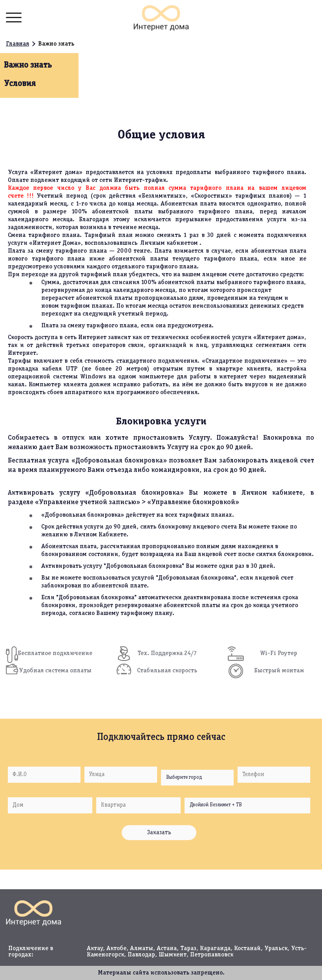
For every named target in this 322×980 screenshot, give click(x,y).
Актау (95, 949)
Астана (167, 949)
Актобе (116, 949)
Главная (17, 44)
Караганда (215, 949)
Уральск (276, 949)
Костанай (247, 949)
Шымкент (173, 955)
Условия (20, 84)
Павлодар (141, 955)
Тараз (188, 949)
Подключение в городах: (31, 952)
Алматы (142, 949)
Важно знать (28, 65)
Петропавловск (212, 955)
